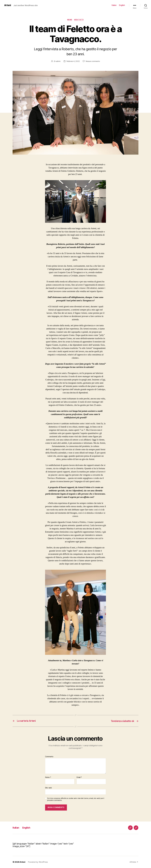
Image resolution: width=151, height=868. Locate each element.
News (70, 20)
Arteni (8, 5)
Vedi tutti (79, 20)
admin (58, 61)
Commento (49, 757)
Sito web (48, 788)
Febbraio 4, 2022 (73, 61)
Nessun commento (93, 61)
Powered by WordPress (38, 862)
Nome (48, 777)
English (122, 5)
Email (79, 777)
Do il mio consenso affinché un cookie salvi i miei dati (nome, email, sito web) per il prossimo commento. (76, 799)
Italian (114, 5)
